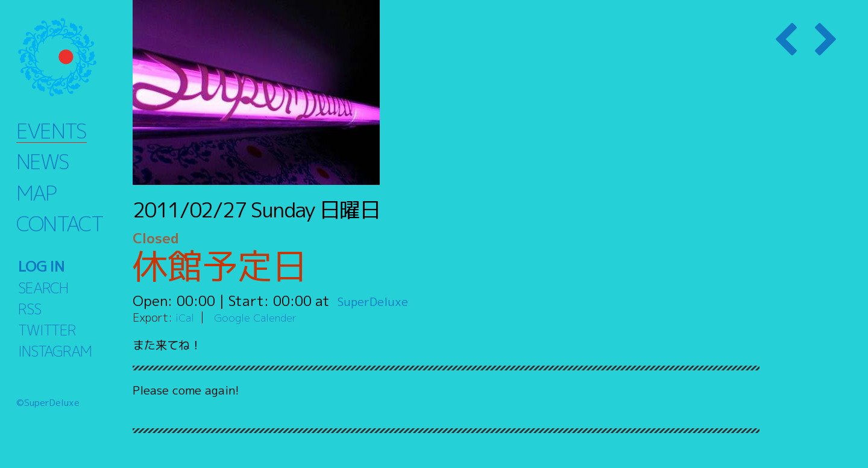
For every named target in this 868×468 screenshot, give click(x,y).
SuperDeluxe (378, 301)
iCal (186, 317)
